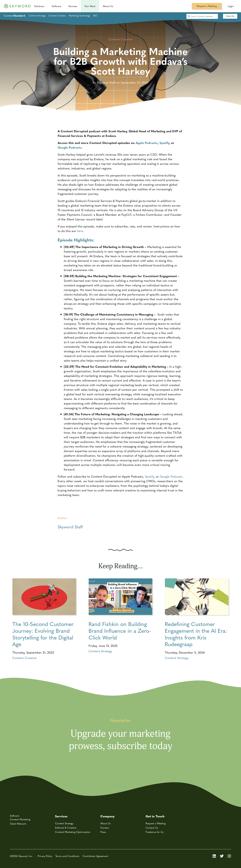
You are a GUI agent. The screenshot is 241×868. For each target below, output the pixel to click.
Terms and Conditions (67, 856)
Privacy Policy (45, 856)
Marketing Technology (79, 15)
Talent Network (18, 824)
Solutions (39, 6)
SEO (95, 15)
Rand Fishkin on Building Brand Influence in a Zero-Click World (120, 631)
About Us (106, 823)
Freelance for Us (155, 832)
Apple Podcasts (147, 143)
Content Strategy (37, 15)
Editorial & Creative (66, 828)
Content (14, 15)
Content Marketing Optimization (73, 832)
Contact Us (152, 828)
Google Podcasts (70, 147)
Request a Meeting (207, 6)
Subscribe (230, 16)
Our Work (90, 6)
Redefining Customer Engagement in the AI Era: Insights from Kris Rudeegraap (196, 634)
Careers (105, 828)
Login (231, 6)
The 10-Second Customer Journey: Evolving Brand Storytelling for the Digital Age (43, 634)
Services (73, 6)
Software (56, 6)
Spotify (164, 143)
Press (103, 832)
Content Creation (57, 15)
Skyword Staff (70, 527)
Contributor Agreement (95, 856)
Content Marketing (20, 819)
